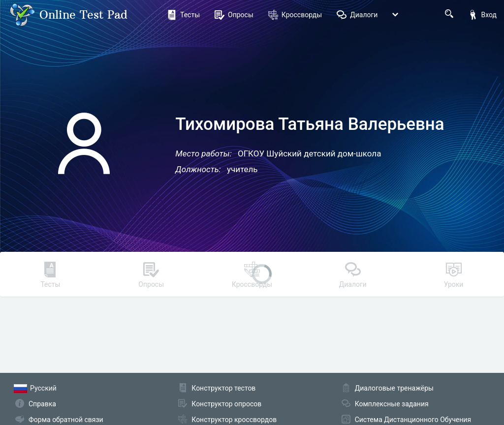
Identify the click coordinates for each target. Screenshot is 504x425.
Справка (42, 404)
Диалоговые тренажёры (394, 388)
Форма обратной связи (66, 420)
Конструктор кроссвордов (234, 420)
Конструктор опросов (226, 404)
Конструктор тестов (223, 388)
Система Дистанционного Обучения (413, 420)
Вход (482, 15)
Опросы (234, 15)
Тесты (183, 15)
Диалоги (357, 15)
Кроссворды (295, 15)
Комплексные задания (392, 404)
